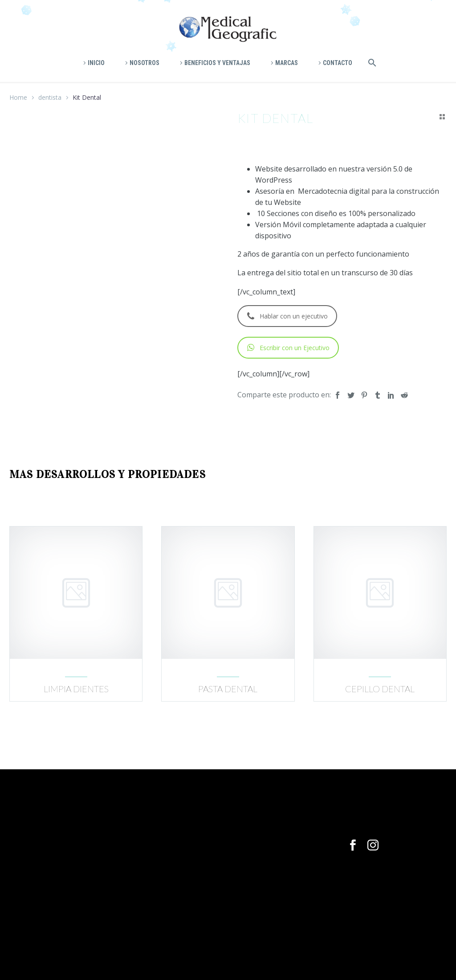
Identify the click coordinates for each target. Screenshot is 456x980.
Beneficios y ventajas (217, 63)
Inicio (96, 63)
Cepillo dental (380, 689)
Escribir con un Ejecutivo (288, 348)
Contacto (338, 63)
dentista (50, 97)
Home (18, 97)
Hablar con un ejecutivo (287, 316)
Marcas (287, 63)
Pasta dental (228, 689)
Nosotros (145, 63)
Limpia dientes (76, 689)
